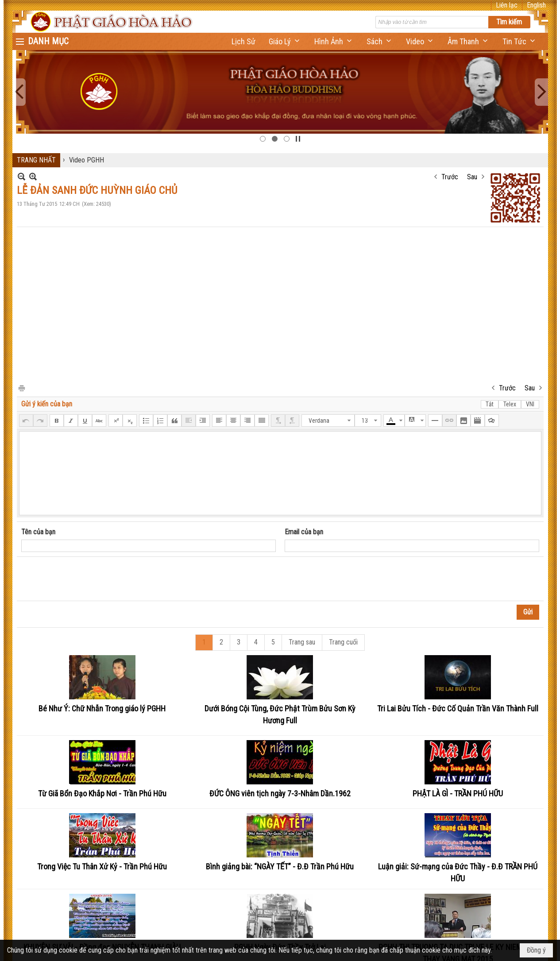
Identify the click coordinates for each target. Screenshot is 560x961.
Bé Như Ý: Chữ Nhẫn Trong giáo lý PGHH (102, 708)
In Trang (21, 388)
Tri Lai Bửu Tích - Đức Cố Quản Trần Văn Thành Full (458, 708)
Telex (510, 404)
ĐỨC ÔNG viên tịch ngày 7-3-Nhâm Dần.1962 (280, 793)
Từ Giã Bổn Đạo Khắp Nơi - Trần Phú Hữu (102, 793)
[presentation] (89, 579)
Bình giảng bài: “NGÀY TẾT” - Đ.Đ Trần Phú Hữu (280, 866)
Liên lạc (507, 5)
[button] (285, 41)
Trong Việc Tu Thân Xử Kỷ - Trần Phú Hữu (102, 866)
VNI (530, 404)
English (536, 5)
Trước (450, 177)
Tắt (490, 404)
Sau (472, 177)
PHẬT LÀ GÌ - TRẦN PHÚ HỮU (458, 793)
